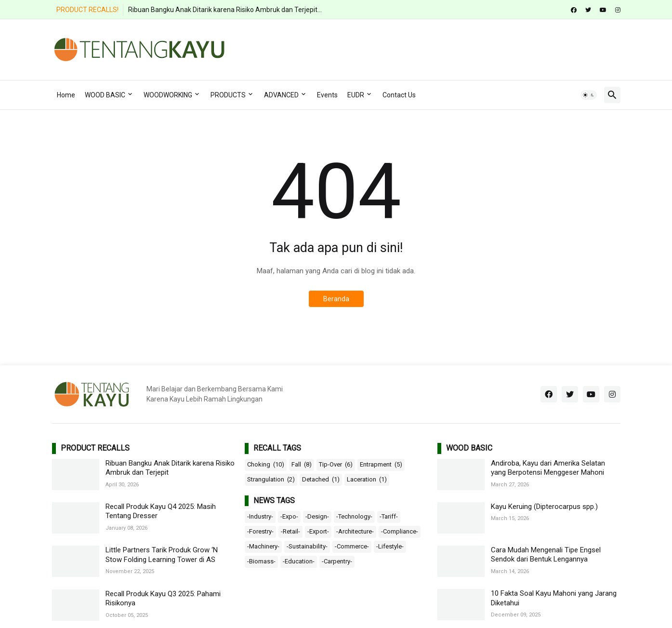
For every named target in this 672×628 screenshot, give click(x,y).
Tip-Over (336, 465)
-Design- (317, 516)
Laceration (367, 480)
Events (327, 95)
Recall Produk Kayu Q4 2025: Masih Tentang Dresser (161, 511)
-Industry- (260, 516)
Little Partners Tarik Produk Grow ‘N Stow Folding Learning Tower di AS (162, 555)
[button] (589, 95)
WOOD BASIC (105, 95)
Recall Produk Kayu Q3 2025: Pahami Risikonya (163, 599)
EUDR (356, 95)
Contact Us (399, 95)
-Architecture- (355, 531)
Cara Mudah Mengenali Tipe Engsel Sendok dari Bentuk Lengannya (546, 555)
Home (66, 95)
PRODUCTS (228, 95)
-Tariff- (389, 516)
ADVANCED (281, 95)
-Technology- (354, 516)
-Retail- (290, 531)
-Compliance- (400, 531)
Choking (266, 465)
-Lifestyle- (390, 546)
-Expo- (289, 516)
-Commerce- (352, 546)
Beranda (336, 299)
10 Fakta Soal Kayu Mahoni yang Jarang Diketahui (554, 598)
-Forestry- (260, 531)
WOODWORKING (168, 95)
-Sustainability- (307, 546)
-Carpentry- (337, 561)
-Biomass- (261, 561)
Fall (302, 465)
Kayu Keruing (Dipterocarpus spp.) (544, 507)
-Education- (299, 561)
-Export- (318, 531)
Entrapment (381, 465)
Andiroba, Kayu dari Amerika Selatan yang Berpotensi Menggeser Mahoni (548, 468)
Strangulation (271, 480)
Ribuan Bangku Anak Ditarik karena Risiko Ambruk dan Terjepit (170, 468)
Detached (321, 480)
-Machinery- (263, 546)
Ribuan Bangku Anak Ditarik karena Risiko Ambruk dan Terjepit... (225, 10)
